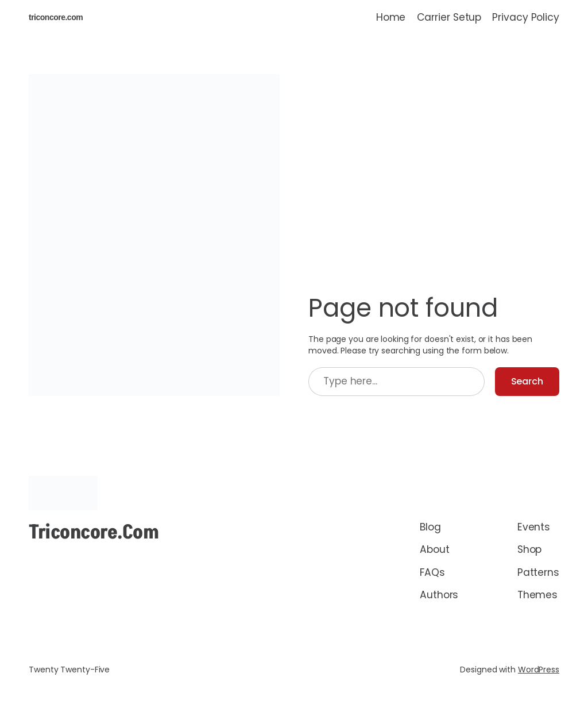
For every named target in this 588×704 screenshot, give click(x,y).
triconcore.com (56, 17)
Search (527, 381)
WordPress (539, 670)
